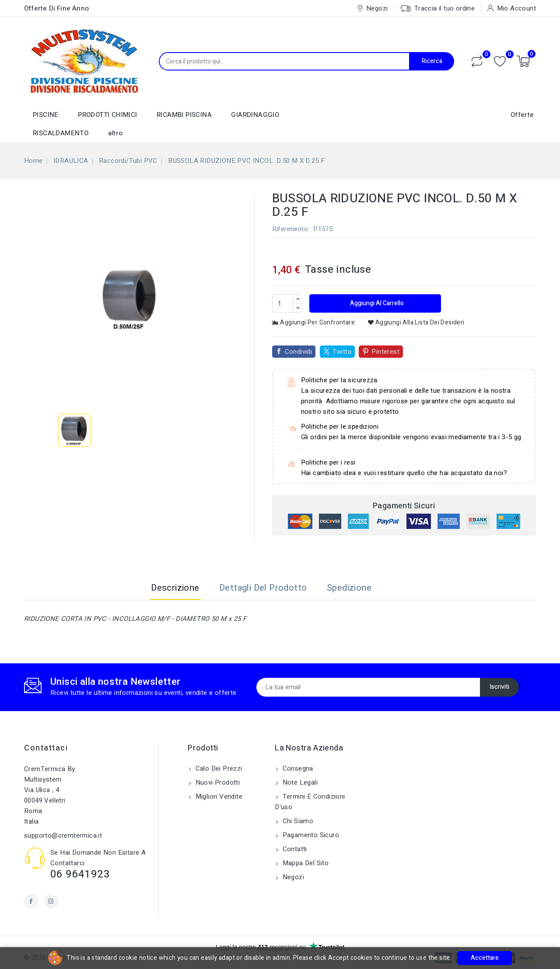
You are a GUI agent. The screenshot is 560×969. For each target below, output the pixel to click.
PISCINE (46, 115)
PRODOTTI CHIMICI (107, 115)
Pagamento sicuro (310, 835)
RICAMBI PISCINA (184, 115)
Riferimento (290, 229)
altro (115, 133)
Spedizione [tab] (349, 588)
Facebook (31, 901)
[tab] (392, 588)
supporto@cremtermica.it (63, 835)
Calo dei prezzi (218, 768)
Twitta (342, 352)
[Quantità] (283, 303)
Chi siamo (297, 821)
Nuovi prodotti (217, 782)
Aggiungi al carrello (376, 303)
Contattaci (46, 748)
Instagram (51, 901)
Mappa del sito (304, 863)
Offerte (522, 115)
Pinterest (385, 352)
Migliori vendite (218, 796)
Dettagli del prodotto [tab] (263, 588)
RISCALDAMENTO (61, 133)
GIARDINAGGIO (255, 115)
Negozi (292, 877)
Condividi (299, 352)
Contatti (294, 849)
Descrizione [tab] (175, 588)
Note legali (299, 782)
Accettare (485, 958)
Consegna (297, 768)
